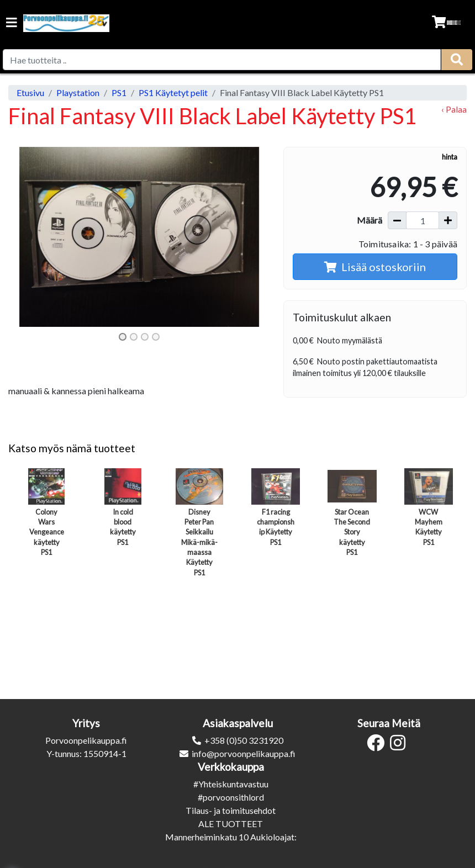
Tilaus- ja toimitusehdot (231, 810)
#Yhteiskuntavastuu (231, 784)
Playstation (78, 92)
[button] (28, 237)
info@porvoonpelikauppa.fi (244, 753)
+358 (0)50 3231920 (244, 740)
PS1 (119, 92)
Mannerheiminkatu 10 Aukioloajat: (231, 837)
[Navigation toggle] (12, 23)
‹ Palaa (454, 109)
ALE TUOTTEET (231, 824)
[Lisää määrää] (448, 220)
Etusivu (30, 92)
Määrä (370, 220)
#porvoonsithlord (231, 797)
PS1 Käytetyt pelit (173, 92)
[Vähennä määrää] (397, 220)
